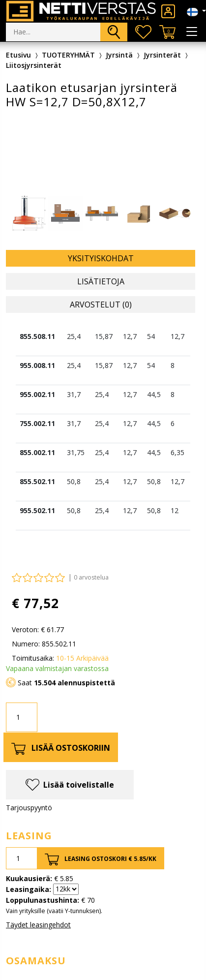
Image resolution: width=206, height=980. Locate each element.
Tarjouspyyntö (29, 808)
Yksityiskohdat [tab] (101, 258)
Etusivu (18, 55)
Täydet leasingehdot (38, 925)
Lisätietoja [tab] (101, 281)
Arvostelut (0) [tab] (101, 305)
